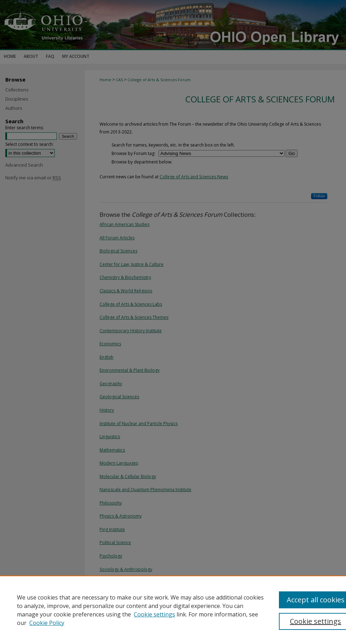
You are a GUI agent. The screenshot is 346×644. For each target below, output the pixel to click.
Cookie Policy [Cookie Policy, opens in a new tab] (47, 623)
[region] (173, 610)
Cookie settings (154, 614)
